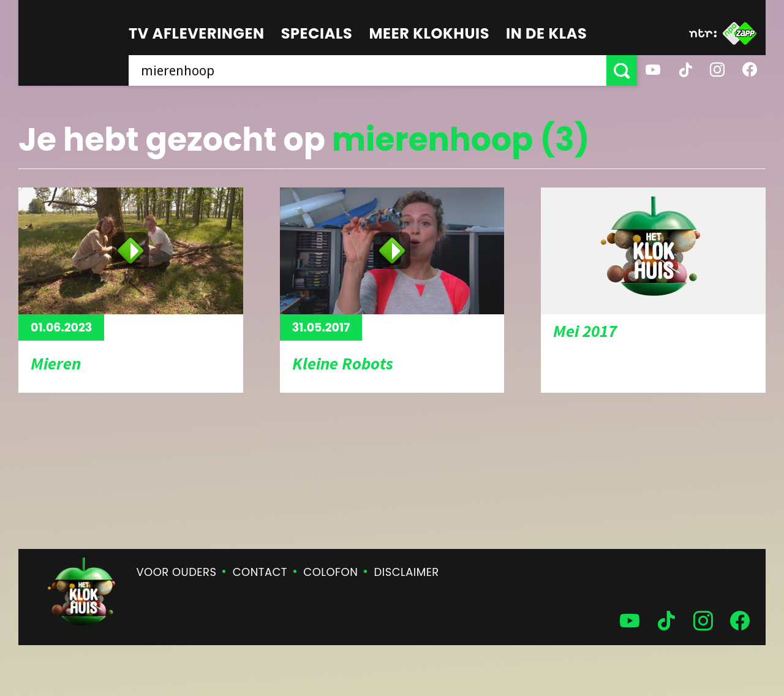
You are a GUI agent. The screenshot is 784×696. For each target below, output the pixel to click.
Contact (260, 572)
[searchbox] (367, 70)
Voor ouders (177, 572)
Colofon (330, 572)
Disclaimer (407, 572)
